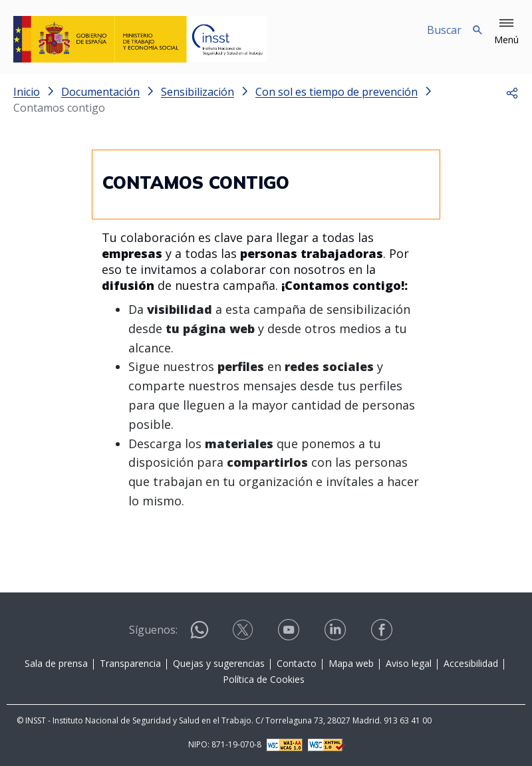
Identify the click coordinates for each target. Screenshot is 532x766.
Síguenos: (153, 630)
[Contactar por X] (244, 634)
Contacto (297, 663)
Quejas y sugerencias (219, 663)
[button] (506, 32)
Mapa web (351, 663)
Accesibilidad (471, 663)
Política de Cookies (264, 679)
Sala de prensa (56, 663)
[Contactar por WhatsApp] (199, 635)
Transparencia (130, 663)
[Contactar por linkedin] (336, 634)
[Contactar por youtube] (290, 634)
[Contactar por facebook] (383, 634)
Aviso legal (409, 663)
